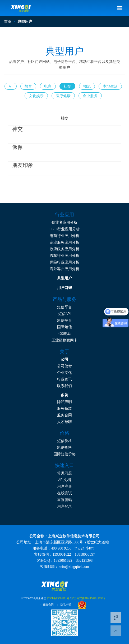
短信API (64, 314)
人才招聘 (64, 422)
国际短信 (64, 327)
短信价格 (64, 441)
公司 (64, 359)
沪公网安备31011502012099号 (89, 598)
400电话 (64, 333)
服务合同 (64, 415)
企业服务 (90, 96)
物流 (87, 86)
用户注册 (64, 486)
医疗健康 (63, 96)
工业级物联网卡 (64, 340)
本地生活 (110, 86)
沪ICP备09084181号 (58, 598)
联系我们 (64, 386)
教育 (28, 86)
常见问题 (64, 473)
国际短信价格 (64, 454)
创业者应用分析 (64, 222)
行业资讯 (64, 379)
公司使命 (64, 366)
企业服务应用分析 (64, 242)
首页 (8, 21)
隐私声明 (64, 402)
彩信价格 (64, 447)
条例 (64, 395)
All (11, 86)
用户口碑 (64, 288)
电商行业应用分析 (64, 235)
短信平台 (64, 307)
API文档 (64, 480)
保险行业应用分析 (64, 262)
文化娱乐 (36, 96)
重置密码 (64, 500)
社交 (67, 86)
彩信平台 (64, 320)
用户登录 (64, 506)
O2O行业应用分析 (64, 229)
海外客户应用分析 (64, 269)
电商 (48, 86)
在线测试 (64, 493)
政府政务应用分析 (64, 249)
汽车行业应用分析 (64, 255)
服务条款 (64, 408)
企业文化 (64, 372)
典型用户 (64, 278)
